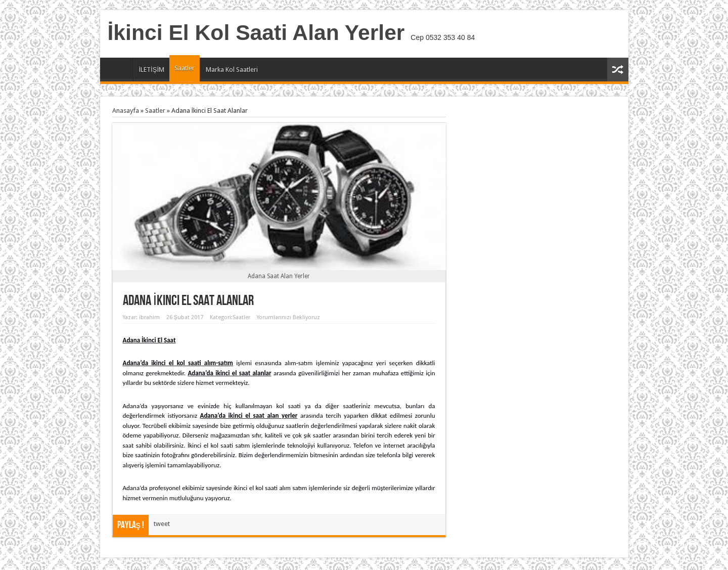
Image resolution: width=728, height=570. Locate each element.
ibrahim (149, 317)
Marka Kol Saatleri (232, 70)
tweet (162, 524)
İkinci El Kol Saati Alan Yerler (256, 32)
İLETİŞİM (152, 70)
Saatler (185, 68)
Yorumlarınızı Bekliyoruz (288, 317)
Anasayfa (119, 71)
